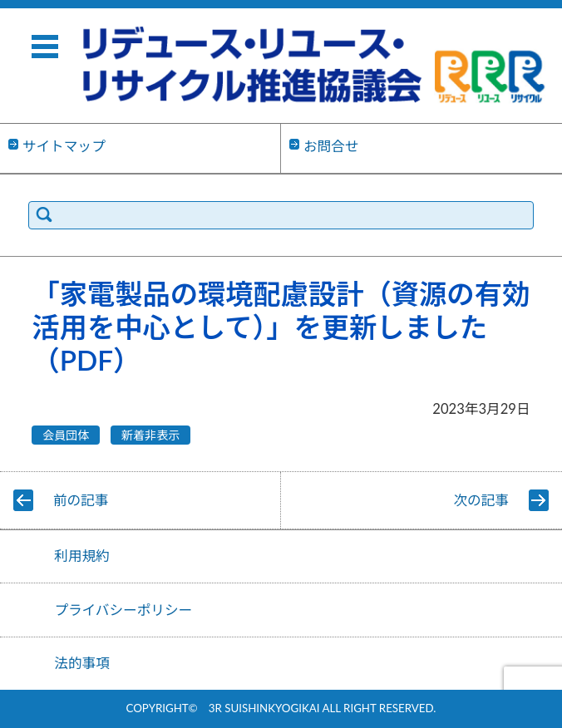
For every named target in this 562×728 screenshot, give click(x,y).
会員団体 (66, 435)
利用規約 (82, 556)
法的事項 (82, 663)
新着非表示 (150, 435)
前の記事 (81, 500)
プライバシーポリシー (123, 610)
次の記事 (482, 500)
